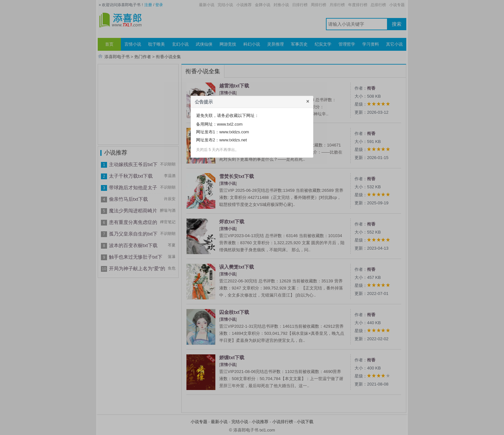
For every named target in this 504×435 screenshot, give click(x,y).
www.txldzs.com (234, 132)
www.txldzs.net (233, 140)
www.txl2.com (230, 124)
